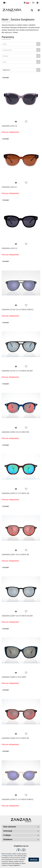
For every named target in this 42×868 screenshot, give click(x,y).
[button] (21, 827)
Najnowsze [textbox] (6, 70)
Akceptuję (34, 860)
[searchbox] (20, 44)
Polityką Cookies (8, 856)
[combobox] (21, 44)
